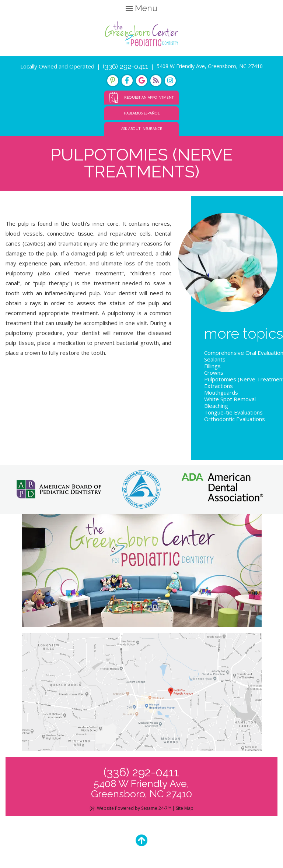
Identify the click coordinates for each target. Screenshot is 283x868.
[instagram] (170, 81)
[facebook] (127, 81)
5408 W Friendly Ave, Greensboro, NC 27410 (210, 66)
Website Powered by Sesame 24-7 (130, 808)
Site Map (185, 808)
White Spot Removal (230, 399)
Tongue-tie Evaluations (233, 412)
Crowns (214, 373)
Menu (142, 8)
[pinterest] (113, 81)
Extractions (219, 386)
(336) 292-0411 (125, 66)
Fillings (212, 366)
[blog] (156, 81)
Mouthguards (221, 392)
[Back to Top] (142, 840)
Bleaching (216, 406)
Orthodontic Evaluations (235, 419)
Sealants (215, 359)
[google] (141, 81)
